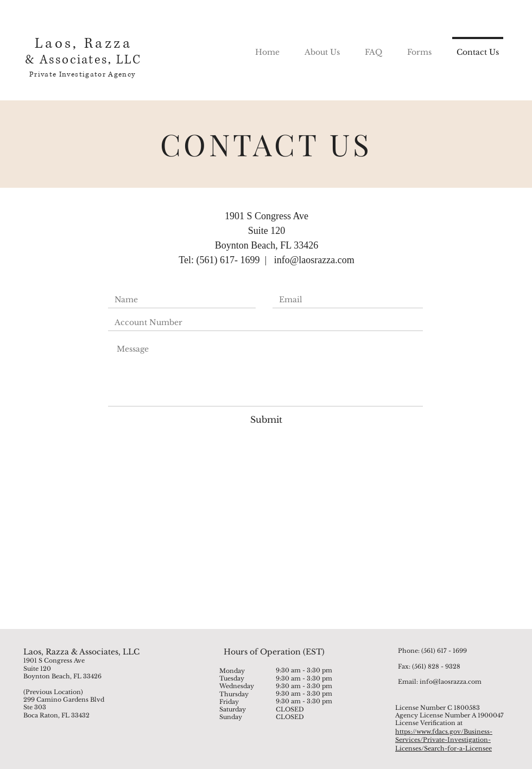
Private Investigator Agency (82, 74)
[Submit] (266, 419)
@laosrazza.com (322, 260)
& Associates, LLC (83, 60)
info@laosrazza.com (451, 682)
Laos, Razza (83, 44)
